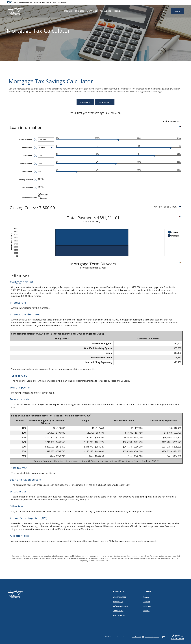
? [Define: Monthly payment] (36, 179)
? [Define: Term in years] (36, 147)
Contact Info (118, 602)
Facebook (146, 602)
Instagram (147, 606)
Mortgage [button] (92, 11)
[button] (95, 127)
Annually (44, 195)
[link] (177, 637)
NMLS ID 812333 (120, 597)
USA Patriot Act (119, 615)
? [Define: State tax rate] (36, 171)
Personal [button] (68, 11)
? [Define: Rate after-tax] (36, 187)
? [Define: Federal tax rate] (36, 163)
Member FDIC (136, 637)
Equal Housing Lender (152, 637)
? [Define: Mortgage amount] (36, 139)
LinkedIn (146, 611)
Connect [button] (118, 11)
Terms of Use (118, 611)
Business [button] (80, 11)
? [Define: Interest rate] (36, 155)
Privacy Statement (121, 606)
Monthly (44, 198)
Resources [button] (105, 11)
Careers (146, 597)
